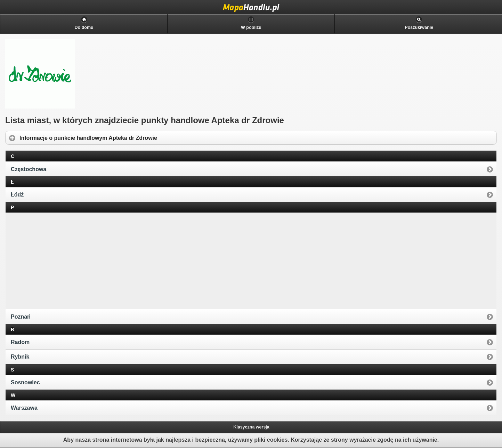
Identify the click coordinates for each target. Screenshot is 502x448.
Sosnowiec (25, 382)
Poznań (21, 317)
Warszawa (24, 408)
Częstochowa (29, 169)
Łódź (17, 195)
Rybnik (20, 357)
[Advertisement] (59, 260)
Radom (20, 342)
